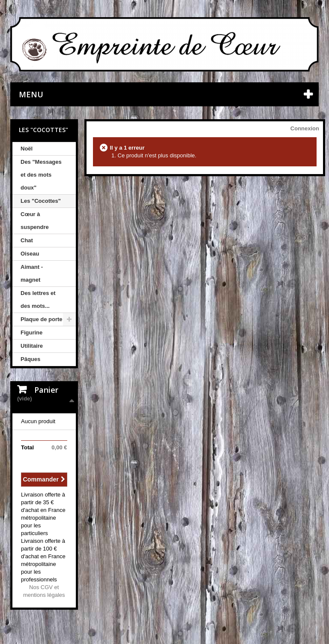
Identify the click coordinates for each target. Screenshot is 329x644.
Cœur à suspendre (35, 221)
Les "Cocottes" (41, 201)
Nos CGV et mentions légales (44, 591)
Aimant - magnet (32, 273)
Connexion (305, 128)
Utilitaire (32, 346)
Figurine (31, 333)
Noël (27, 149)
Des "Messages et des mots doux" (41, 175)
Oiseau (30, 254)
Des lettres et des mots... (38, 299)
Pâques (30, 359)
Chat (27, 240)
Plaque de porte (42, 319)
